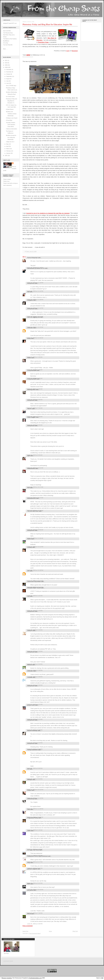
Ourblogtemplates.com (35, 978)
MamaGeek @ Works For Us (36, 268)
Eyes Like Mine (7, 31)
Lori (28, 596)
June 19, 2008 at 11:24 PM (35, 291)
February (9, 151)
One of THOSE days (11, 86)
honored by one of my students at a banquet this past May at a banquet (48, 213)
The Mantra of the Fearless (10, 39)
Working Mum (31, 390)
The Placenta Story (8, 33)
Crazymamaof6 (32, 370)
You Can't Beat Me (8, 45)
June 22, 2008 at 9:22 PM (35, 883)
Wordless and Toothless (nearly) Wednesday (11, 114)
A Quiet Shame (10, 109)
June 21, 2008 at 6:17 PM (35, 862)
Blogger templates (7, 978)
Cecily (68, 51)
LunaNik (30, 677)
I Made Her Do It (10, 142)
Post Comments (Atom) (35, 933)
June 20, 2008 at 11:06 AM (35, 538)
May (7, 144)
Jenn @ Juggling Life (34, 317)
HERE (28, 55)
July (7, 81)
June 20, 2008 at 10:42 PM (35, 790)
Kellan (29, 358)
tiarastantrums (32, 498)
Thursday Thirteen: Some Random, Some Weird (11, 125)
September (9, 76)
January (8, 153)
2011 (6, 60)
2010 (6, 63)
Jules (29, 831)
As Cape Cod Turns (33, 850)
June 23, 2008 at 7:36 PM (35, 913)
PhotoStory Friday (43, 42)
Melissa (30, 665)
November (9, 72)
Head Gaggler (31, 417)
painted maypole (32, 869)
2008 (6, 67)
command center (8, 961)
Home (50, 931)
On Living (6, 43)
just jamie (30, 890)
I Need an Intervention (11, 129)
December (9, 70)
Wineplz (30, 780)
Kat (28, 292)
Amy (29, 862)
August (8, 79)
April (7, 146)
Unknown (30, 328)
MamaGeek (75, 51)
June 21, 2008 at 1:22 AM (35, 830)
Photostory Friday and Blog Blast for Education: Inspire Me (47, 24)
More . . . (5, 49)
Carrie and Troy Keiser (34, 581)
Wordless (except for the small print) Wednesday (11, 137)
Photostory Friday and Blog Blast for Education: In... (11, 101)
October (8, 74)
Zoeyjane (30, 300)
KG (28, 769)
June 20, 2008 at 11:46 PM (35, 809)
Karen (29, 539)
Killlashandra (31, 468)
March (8, 149)
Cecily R (30, 630)
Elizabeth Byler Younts (34, 588)
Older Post (75, 931)
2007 (6, 155)
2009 (6, 65)
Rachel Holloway (32, 731)
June (8, 83)
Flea (29, 809)
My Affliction (6, 41)
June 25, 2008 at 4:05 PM (35, 924)
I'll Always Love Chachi (12, 118)
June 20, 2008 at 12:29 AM (35, 338)
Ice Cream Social (10, 97)
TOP (102, 978)
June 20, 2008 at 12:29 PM (35, 570)
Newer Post (25, 931)
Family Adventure (32, 750)
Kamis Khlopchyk (32, 258)
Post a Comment (28, 926)
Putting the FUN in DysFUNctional (37, 856)
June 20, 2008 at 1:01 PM (35, 596)
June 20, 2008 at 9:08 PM (35, 768)
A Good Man (9, 120)
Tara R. (29, 409)
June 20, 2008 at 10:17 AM (35, 487)
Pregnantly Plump (33, 818)
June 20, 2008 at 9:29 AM (35, 455)
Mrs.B (29, 914)
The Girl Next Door (33, 511)
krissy (29, 338)
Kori (28, 488)
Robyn (29, 790)
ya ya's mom (31, 705)
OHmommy (31, 799)
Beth (29, 884)
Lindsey (30, 547)
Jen (28, 571)
